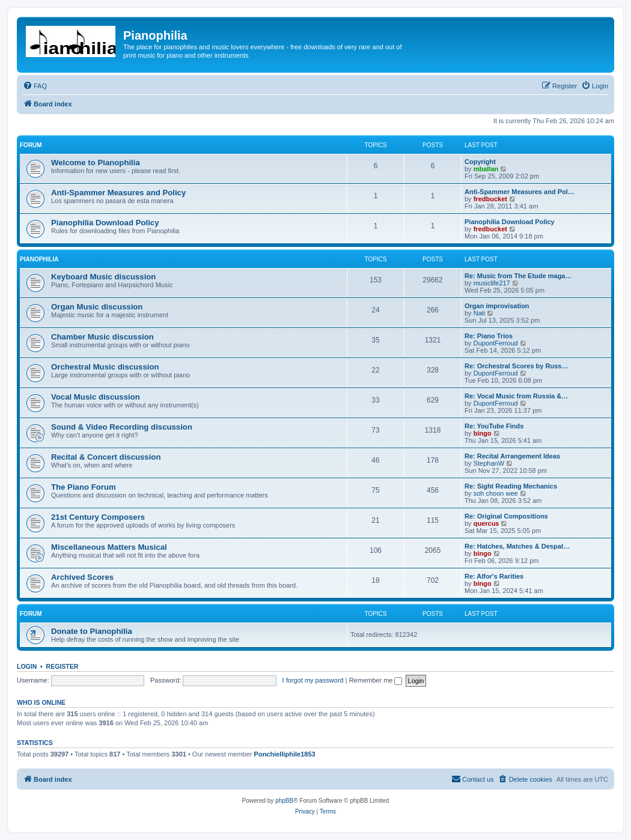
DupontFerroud (496, 343)
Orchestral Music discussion (105, 367)
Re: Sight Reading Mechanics (511, 486)
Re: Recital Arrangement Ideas (512, 456)
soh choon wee (496, 493)
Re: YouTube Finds (494, 426)
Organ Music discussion (97, 307)
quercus (486, 523)
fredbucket (490, 199)
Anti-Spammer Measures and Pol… (520, 192)
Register (62, 666)
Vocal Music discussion (96, 397)
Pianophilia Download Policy (105, 223)
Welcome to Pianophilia (96, 163)
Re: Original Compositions (506, 516)
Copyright (480, 162)
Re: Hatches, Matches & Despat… (517, 546)
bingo (483, 433)
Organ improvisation (497, 306)
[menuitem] (35, 86)
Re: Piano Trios (489, 336)
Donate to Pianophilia (92, 631)
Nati (480, 313)
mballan (486, 169)
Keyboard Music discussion (103, 277)
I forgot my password (313, 680)
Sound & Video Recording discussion (122, 427)
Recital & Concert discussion (106, 457)
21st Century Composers (98, 517)
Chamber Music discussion (102, 337)
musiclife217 (492, 283)
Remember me (376, 680)
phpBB (284, 801)
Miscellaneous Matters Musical (109, 547)
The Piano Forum (84, 487)
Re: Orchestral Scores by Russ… (516, 366)
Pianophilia (39, 259)
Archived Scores (82, 577)
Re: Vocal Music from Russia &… (516, 396)
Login (27, 666)
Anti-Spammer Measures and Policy (118, 193)
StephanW (489, 463)
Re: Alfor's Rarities (494, 576)
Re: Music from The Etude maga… (518, 276)
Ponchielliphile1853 (285, 754)
